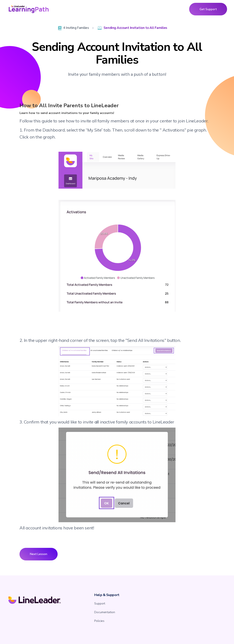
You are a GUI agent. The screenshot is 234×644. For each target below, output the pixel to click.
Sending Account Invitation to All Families (135, 28)
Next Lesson (39, 554)
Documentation (105, 612)
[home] (29, 9)
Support (100, 604)
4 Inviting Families (76, 28)
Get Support (208, 9)
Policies (99, 621)
